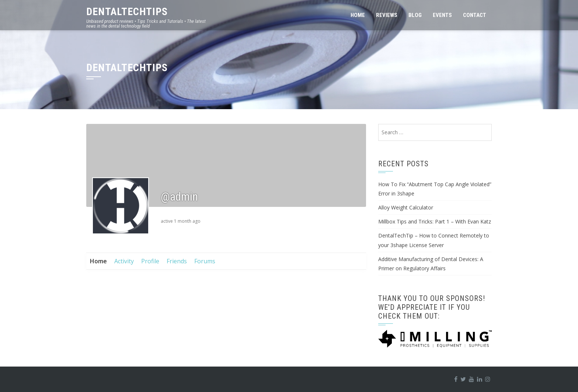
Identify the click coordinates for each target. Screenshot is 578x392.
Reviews (387, 15)
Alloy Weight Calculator (406, 207)
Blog (415, 15)
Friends (177, 261)
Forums (205, 261)
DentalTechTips (127, 12)
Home (358, 15)
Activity (124, 261)
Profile (150, 261)
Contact (475, 15)
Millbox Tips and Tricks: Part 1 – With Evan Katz (435, 221)
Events (442, 15)
